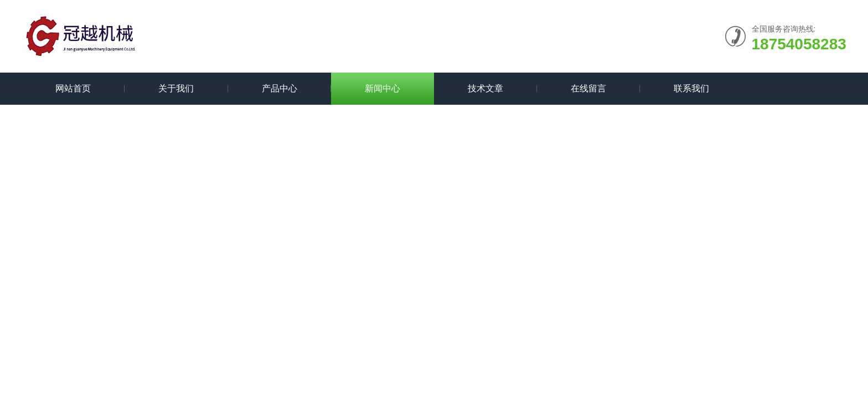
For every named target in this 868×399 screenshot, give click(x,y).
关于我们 (176, 88)
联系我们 (691, 88)
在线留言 (588, 88)
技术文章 (485, 88)
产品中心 (280, 88)
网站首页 (73, 88)
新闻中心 (383, 88)
